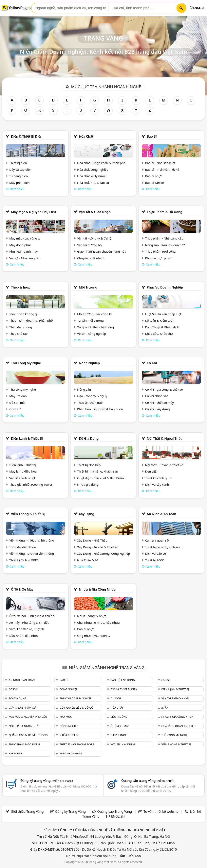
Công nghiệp (69, 689)
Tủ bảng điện (19, 176)
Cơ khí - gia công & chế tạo (164, 389)
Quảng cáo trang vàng (148, 781)
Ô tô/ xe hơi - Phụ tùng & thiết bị (32, 616)
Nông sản (84, 389)
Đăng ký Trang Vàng (70, 812)
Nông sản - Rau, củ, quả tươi (165, 245)
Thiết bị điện (18, 163)
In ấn (165, 708)
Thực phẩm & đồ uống (165, 212)
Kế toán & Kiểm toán (160, 320)
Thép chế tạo (18, 334)
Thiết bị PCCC (155, 560)
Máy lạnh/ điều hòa (23, 471)
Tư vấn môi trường (90, 320)
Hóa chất (86, 136)
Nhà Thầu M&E (88, 560)
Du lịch (116, 698)
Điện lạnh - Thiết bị (23, 465)
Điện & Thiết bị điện (27, 136)
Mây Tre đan (18, 396)
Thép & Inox (20, 287)
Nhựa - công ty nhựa (92, 616)
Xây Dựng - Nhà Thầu (92, 540)
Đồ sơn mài (17, 403)
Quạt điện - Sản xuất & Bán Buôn (101, 478)
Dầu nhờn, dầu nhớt (24, 636)
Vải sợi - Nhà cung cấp (25, 258)
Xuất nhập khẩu (71, 753)
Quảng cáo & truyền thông (28, 735)
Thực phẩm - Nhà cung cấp (164, 238)
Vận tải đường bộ (89, 245)
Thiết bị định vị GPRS (24, 560)
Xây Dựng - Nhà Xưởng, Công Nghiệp (104, 553)
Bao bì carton (155, 183)
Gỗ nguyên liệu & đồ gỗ (77, 708)
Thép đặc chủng (21, 327)
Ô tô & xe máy (22, 589)
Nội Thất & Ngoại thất (164, 438)
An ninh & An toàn (162, 514)
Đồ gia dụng (89, 438)
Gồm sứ (15, 409)
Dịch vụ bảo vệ (156, 553)
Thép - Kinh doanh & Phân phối (31, 320)
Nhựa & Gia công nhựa (97, 589)
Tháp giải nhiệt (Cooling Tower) (31, 484)
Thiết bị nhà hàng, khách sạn (98, 471)
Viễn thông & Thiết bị (28, 514)
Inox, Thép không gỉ (23, 314)
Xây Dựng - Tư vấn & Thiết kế (98, 547)
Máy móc (66, 717)
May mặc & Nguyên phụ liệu (33, 212)
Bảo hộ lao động (123, 680)
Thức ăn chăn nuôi (90, 403)
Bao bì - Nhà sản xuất (160, 163)
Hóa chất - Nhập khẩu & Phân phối (102, 163)
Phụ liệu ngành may (23, 251)
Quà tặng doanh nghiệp (178, 726)
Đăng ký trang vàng (47, 781)
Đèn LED (151, 471)
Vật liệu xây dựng (123, 744)
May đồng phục (20, 245)
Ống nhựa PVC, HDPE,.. (94, 636)
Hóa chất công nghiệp (93, 169)
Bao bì (152, 136)
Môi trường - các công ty (95, 314)
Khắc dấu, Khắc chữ (159, 334)
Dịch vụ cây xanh (157, 484)
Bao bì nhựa (154, 176)
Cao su (166, 680)
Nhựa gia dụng (88, 484)
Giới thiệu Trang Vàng (27, 812)
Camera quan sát (157, 540)
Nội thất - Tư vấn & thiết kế (164, 465)
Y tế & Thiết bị (69, 735)
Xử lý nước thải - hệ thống (96, 327)
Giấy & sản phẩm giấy (23, 708)
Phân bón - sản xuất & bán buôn (100, 409)
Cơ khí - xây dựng (157, 409)
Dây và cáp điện (20, 169)
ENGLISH (197, 8)
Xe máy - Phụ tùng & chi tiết (29, 622)
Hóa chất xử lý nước (91, 176)
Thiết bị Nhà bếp (89, 465)
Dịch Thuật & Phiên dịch (162, 327)
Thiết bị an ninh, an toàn (162, 547)
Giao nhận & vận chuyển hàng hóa (102, 251)
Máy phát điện (20, 183)
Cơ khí (152, 363)
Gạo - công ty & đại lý (92, 396)
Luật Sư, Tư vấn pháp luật (163, 314)
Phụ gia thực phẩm (159, 258)
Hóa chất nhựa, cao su (93, 183)
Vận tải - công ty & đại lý (94, 238)
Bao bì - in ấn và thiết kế (162, 169)
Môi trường (88, 287)
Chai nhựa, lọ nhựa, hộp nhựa (98, 622)
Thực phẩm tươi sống (160, 251)
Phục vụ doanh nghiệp (165, 287)
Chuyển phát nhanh (91, 258)
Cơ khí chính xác (157, 396)
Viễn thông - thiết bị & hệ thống (32, 540)
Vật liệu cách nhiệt (22, 478)
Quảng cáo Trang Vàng (115, 812)
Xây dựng (87, 514)
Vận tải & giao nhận (95, 212)
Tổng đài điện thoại (23, 547)
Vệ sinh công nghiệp (92, 334)
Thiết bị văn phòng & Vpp (77, 744)
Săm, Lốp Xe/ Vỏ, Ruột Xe (27, 629)
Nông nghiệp (89, 363)
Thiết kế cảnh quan (159, 478)
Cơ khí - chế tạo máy (159, 403)
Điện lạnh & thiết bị (27, 438)
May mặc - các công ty (25, 238)
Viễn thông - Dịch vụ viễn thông (32, 553)
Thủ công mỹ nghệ (26, 363)
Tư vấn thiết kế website (161, 812)
